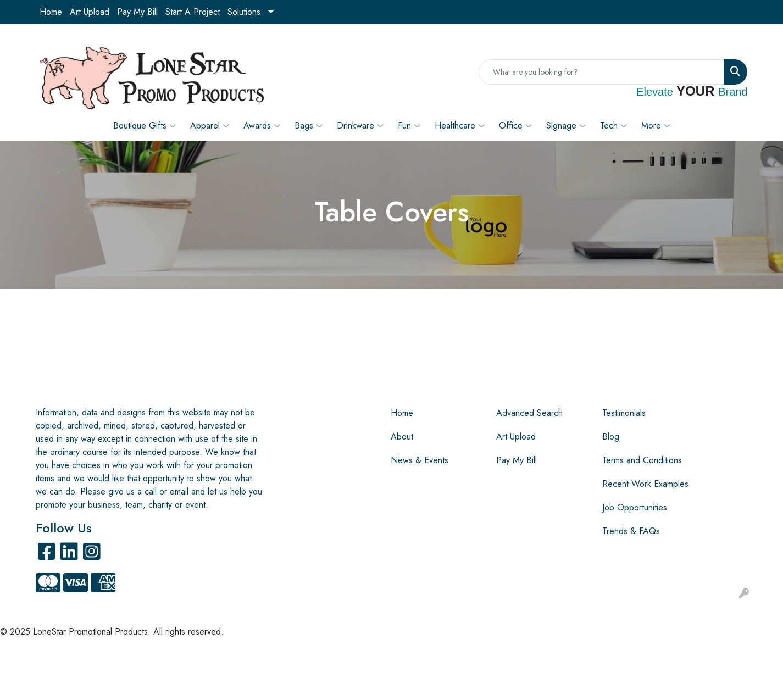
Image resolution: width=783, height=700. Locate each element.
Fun (409, 126)
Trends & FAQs (631, 531)
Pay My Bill (137, 12)
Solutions (244, 12)
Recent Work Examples (645, 484)
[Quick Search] (601, 72)
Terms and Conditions (642, 460)
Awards (262, 126)
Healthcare (460, 126)
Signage (566, 126)
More (656, 126)
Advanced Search (529, 413)
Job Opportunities (635, 507)
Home (51, 12)
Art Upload (90, 12)
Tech (613, 126)
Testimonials (624, 413)
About (402, 437)
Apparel (210, 126)
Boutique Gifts (145, 126)
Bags (309, 126)
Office (515, 126)
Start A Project (193, 12)
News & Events (420, 460)
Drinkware (360, 126)
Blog (611, 437)
